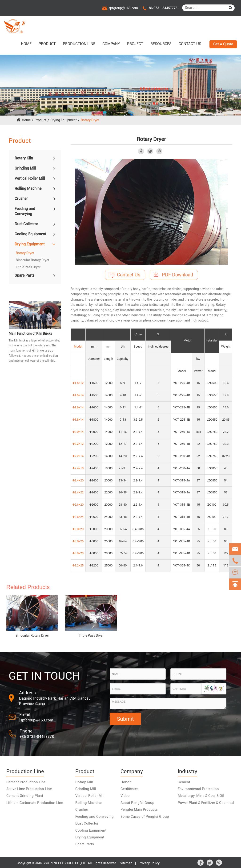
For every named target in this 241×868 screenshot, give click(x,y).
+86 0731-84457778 (160, 8)
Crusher (21, 199)
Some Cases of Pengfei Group (145, 817)
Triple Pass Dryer (28, 267)
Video (125, 796)
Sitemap (126, 863)
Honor (126, 782)
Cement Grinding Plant (25, 796)
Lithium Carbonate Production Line (35, 803)
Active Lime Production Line (29, 789)
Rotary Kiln (24, 158)
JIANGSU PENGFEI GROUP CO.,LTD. (61, 863)
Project (135, 44)
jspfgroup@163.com (120, 8)
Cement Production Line (26, 782)
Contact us (190, 44)
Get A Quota (223, 44)
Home (26, 44)
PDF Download (173, 275)
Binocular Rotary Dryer (32, 260)
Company (111, 44)
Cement (184, 782)
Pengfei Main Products (139, 810)
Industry (187, 771)
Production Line (79, 44)
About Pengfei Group (137, 803)
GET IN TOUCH (44, 676)
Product (47, 44)
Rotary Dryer (90, 120)
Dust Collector (26, 224)
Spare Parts (24, 275)
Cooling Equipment (30, 234)
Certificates (130, 789)
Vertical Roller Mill (30, 178)
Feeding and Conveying (25, 211)
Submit (125, 719)
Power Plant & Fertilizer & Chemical (206, 803)
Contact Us (125, 275)
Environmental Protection (198, 789)
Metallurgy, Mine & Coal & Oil (201, 796)
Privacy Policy (149, 863)
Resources (161, 44)
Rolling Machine (28, 188)
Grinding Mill (25, 168)
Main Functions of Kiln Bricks (30, 333)
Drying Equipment (64, 120)
